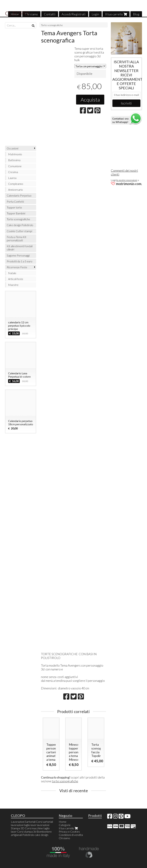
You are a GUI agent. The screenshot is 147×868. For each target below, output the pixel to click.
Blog (136, 14)
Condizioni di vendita (71, 835)
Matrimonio (15, 154)
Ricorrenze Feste (17, 267)
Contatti (50, 14)
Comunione (15, 166)
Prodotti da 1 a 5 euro (20, 261)
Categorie (65, 825)
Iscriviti (126, 103)
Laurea (12, 178)
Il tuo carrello (116, 14)
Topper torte (14, 207)
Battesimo (14, 160)
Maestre (13, 285)
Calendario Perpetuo (19, 195)
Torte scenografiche (52, 25)
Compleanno (16, 184)
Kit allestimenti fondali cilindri (20, 248)
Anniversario (15, 190)
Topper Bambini (16, 213)
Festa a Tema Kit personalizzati (17, 239)
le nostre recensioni (127, 180)
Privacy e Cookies (69, 831)
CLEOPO (17, 14)
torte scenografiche (65, 781)
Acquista (90, 99)
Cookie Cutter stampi (19, 231)
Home (63, 822)
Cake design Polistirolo (20, 225)
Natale (12, 273)
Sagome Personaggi (18, 255)
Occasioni (13, 148)
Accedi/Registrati (74, 14)
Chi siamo (31, 14)
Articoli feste (16, 279)
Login (95, 14)
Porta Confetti (15, 201)
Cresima (13, 172)
